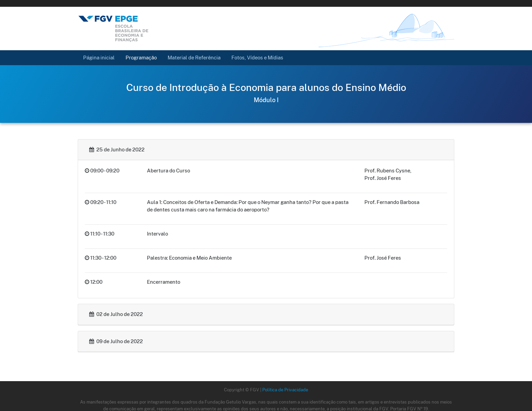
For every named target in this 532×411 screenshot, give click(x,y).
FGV (256, 3)
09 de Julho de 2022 (116, 341)
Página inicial (102, 57)
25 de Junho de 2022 (117, 150)
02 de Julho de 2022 (116, 314)
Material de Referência (194, 58)
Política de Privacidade (285, 390)
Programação (141, 58)
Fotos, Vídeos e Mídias (257, 58)
